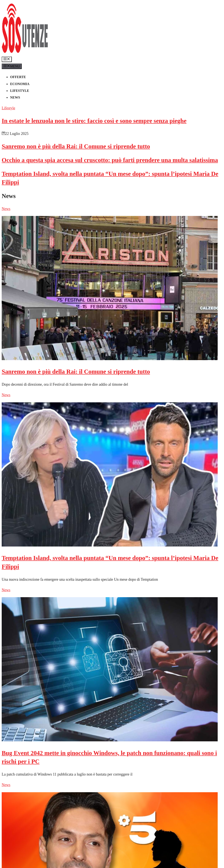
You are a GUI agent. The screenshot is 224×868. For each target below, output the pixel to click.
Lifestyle (20, 91)
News (15, 97)
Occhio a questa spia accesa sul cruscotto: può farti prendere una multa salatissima (110, 160)
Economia (20, 84)
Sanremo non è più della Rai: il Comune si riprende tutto (76, 146)
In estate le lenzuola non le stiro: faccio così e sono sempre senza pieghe (94, 121)
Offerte (18, 77)
